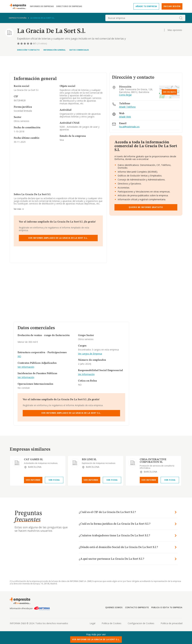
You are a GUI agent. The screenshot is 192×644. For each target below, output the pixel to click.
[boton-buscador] (181, 18)
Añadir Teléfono (127, 107)
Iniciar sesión (172, 6)
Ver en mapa (169, 92)
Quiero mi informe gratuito (146, 207)
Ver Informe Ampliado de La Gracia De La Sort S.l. (58, 238)
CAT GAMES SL (33, 460)
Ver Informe (33, 480)
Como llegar (125, 95)
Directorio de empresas (69, 6)
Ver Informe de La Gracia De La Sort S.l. (96, 639)
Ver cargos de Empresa (90, 354)
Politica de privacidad (172, 623)
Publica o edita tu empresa (167, 607)
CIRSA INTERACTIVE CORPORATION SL (153, 461)
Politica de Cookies (112, 623)
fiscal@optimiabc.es (129, 127)
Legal (92, 623)
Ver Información (26, 367)
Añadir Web (125, 117)
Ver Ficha (54, 480)
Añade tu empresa (146, 6)
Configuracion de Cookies (141, 623)
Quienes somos (114, 607)
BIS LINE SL (89, 460)
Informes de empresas (42, 6)
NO (19, 356)
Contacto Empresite (137, 607)
